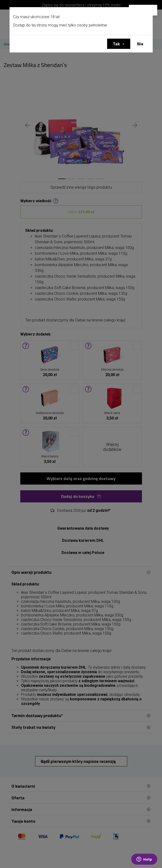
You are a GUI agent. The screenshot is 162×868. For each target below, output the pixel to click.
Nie (140, 44)
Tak (116, 44)
